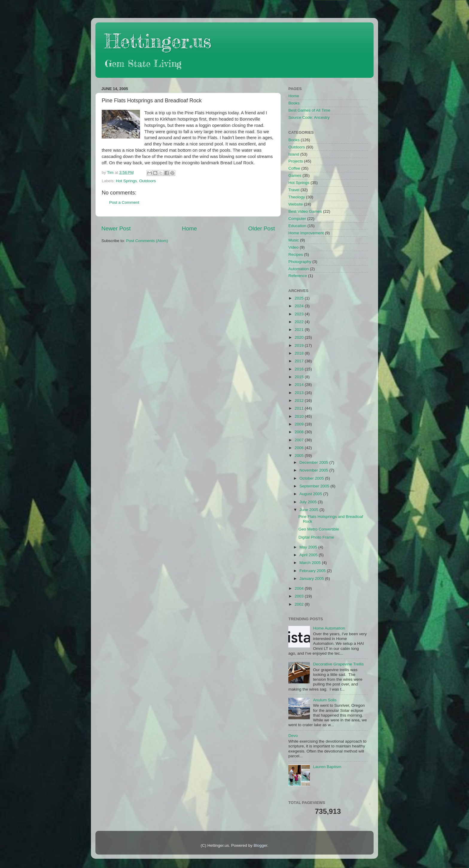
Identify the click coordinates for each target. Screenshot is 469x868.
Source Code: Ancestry (309, 117)
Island (294, 154)
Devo (293, 736)
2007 (300, 440)
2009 (300, 424)
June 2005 (309, 510)
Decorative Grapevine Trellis (338, 664)
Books (294, 103)
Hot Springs (126, 181)
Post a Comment (124, 202)
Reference (298, 276)
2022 (300, 322)
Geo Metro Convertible (319, 529)
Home (189, 228)
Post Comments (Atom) (147, 241)
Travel (294, 190)
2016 (300, 369)
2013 (300, 393)
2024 (300, 306)
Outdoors (147, 181)
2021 (300, 330)
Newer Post (116, 228)
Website (296, 204)
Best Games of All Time (309, 110)
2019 (300, 345)
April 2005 (309, 555)
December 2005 (314, 462)
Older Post (262, 228)
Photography (300, 262)
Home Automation (329, 628)
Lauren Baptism (327, 767)
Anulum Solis (325, 700)
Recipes (296, 254)
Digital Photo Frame (316, 537)
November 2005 (314, 470)
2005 (300, 456)
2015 (300, 377)
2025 (300, 298)
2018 (300, 353)
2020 (300, 337)
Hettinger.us (158, 41)
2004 (300, 588)
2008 (300, 432)
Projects (296, 161)
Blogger (261, 845)
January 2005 (312, 579)
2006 (300, 448)
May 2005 (309, 547)
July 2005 (309, 502)
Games (295, 175)
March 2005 (311, 563)
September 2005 (315, 486)
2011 (300, 408)
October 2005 (312, 478)
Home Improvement (306, 233)
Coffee (294, 168)
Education (297, 226)
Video (293, 247)
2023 (300, 314)
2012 (300, 400)
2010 (300, 416)
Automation (299, 269)
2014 (300, 385)
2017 (300, 361)
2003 (300, 596)
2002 (300, 604)
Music (294, 240)
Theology (297, 197)
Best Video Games (305, 211)
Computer (297, 219)
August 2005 (311, 494)
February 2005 (313, 571)
